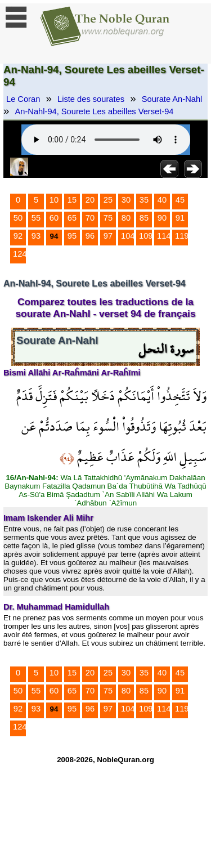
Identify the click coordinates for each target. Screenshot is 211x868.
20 (90, 200)
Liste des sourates (91, 99)
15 (72, 200)
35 (144, 200)
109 (146, 236)
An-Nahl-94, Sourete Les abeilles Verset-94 (95, 111)
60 (54, 218)
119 (182, 236)
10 (54, 200)
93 (36, 236)
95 (72, 236)
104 (128, 236)
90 (162, 218)
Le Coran (23, 99)
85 (144, 218)
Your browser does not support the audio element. (106, 140)
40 (162, 200)
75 (108, 218)
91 (180, 218)
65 (72, 218)
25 (108, 200)
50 (18, 218)
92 (18, 236)
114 (164, 236)
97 (108, 236)
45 (180, 200)
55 (36, 218)
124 (20, 254)
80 (126, 218)
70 (90, 218)
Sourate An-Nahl (172, 99)
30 (126, 200)
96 (90, 236)
